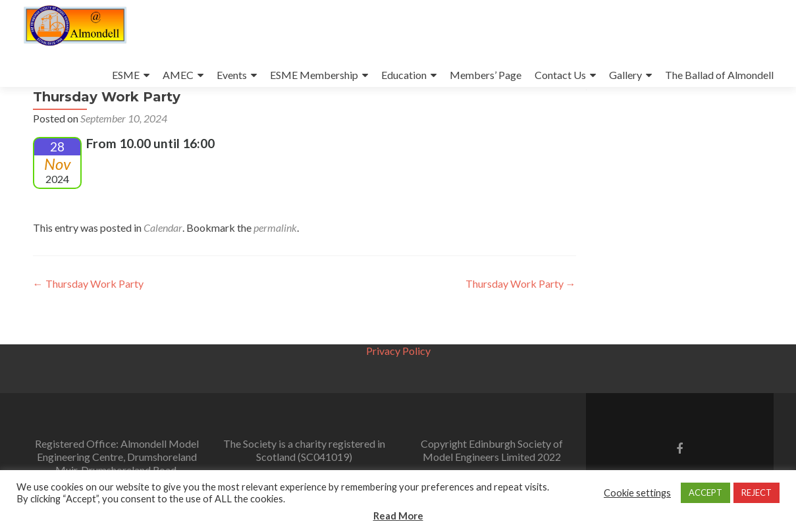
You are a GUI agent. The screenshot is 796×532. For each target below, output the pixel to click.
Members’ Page (486, 75)
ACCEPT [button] (705, 492)
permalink (275, 264)
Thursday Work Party (88, 320)
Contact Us (560, 75)
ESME (126, 75)
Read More (398, 516)
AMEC (178, 75)
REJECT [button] (756, 492)
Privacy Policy (398, 351)
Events (232, 75)
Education (404, 75)
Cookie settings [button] (637, 493)
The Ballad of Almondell (719, 75)
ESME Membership (314, 75)
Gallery (625, 75)
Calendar (163, 264)
